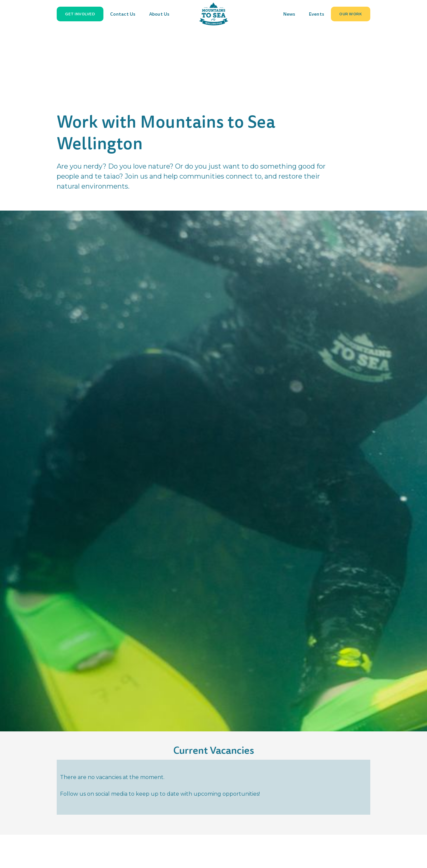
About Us (159, 14)
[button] (80, 14)
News (289, 14)
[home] (213, 14)
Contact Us (123, 14)
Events (317, 14)
